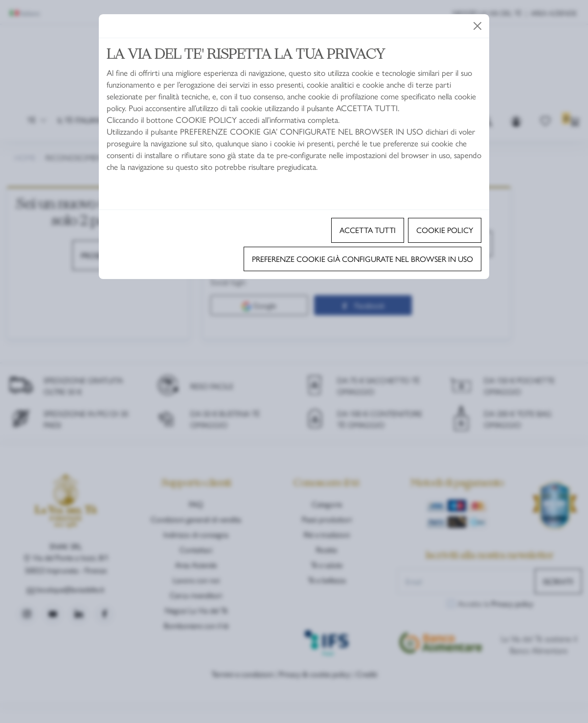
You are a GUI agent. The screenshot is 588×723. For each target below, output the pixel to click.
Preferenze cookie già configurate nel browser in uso (362, 259)
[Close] (477, 26)
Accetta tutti (368, 230)
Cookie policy (445, 230)
